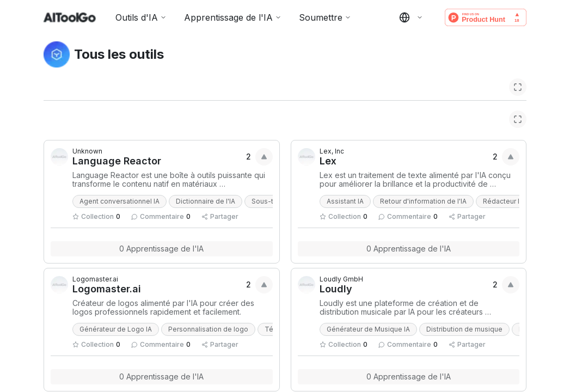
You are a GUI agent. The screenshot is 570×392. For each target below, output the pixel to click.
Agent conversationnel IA (119, 201)
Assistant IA (345, 201)
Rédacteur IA (503, 201)
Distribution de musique (464, 329)
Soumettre (325, 17)
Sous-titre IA (271, 201)
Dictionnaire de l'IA (206, 201)
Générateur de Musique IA (368, 329)
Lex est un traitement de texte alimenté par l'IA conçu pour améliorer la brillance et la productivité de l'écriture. (416, 180)
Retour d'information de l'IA (423, 201)
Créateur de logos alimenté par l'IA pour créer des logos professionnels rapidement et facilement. (164, 308)
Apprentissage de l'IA (233, 17)
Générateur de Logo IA (116, 329)
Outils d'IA (141, 17)
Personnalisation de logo (208, 329)
